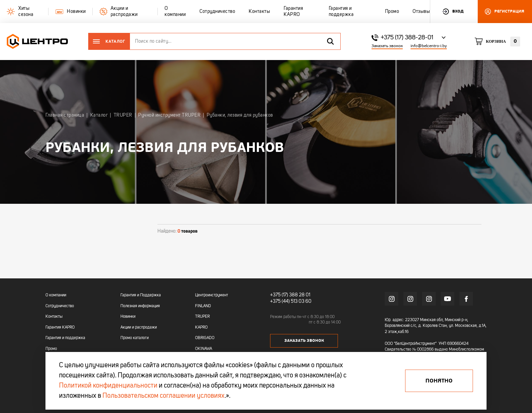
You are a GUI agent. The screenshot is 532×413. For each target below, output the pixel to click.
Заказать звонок (387, 46)
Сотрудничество (60, 306)
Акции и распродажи (139, 328)
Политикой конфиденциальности (108, 386)
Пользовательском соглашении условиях (164, 396)
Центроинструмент (212, 295)
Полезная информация (140, 306)
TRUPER (202, 317)
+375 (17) (279, 295)
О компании (56, 295)
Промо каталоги (135, 338)
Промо (51, 349)
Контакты (54, 317)
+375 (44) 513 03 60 (291, 301)
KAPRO (201, 328)
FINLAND (203, 306)
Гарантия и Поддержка (141, 295)
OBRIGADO (205, 338)
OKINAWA (204, 349)
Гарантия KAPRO (60, 328)
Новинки (128, 317)
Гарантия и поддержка (65, 338)
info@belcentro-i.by (429, 46)
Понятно (439, 381)
